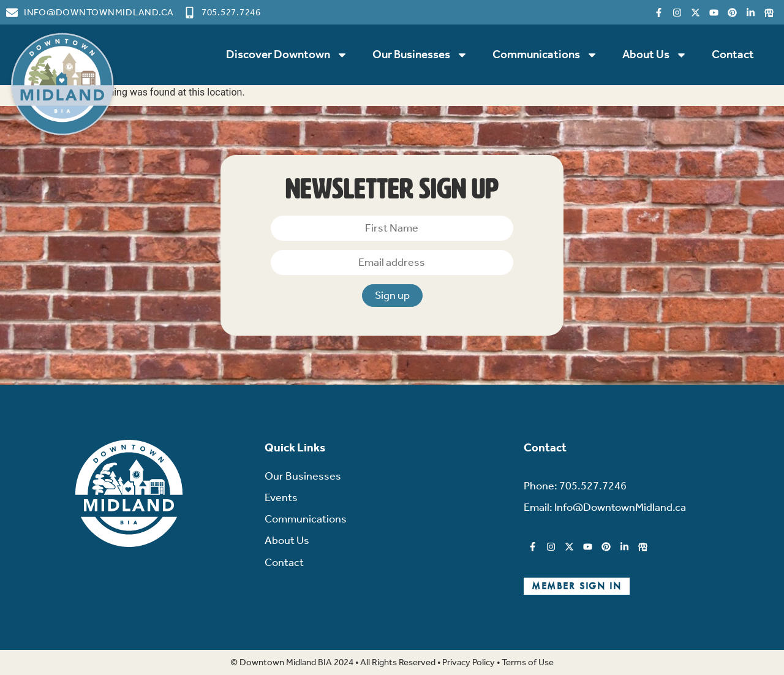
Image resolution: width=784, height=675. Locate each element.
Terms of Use (528, 662)
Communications (545, 55)
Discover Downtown (287, 55)
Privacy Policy (469, 662)
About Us (655, 55)
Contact (733, 54)
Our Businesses (420, 55)
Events (281, 497)
